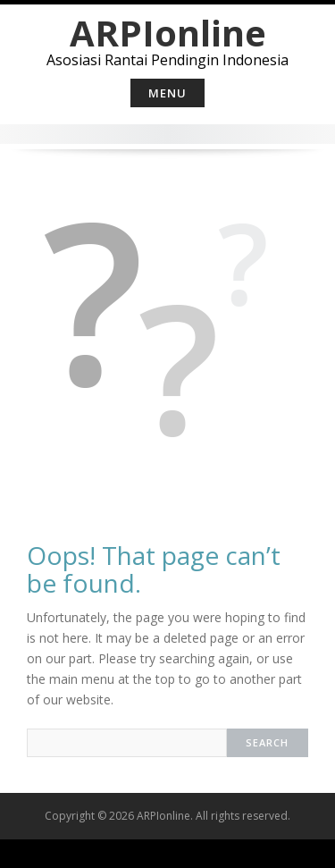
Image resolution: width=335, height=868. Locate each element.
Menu (167, 93)
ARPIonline (168, 33)
